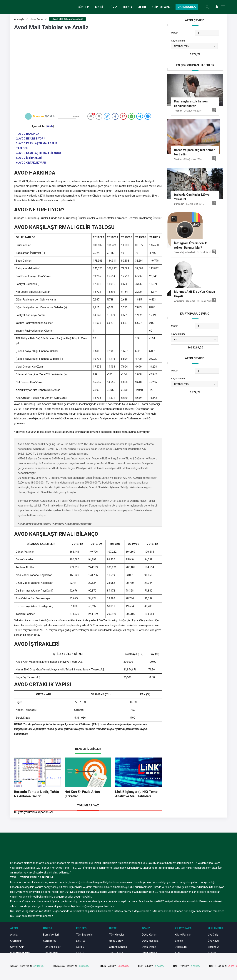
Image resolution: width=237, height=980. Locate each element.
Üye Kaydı (214, 941)
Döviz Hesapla (150, 941)
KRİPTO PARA (161, 7)
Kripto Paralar (183, 935)
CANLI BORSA (187, 7)
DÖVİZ (113, 7)
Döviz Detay (149, 947)
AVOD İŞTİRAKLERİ (29, 158)
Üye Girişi (213, 935)
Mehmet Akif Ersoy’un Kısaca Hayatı (195, 294)
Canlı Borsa (50, 941)
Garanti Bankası (118, 947)
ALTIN (142, 7)
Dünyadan (179, 204)
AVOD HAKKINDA (28, 134)
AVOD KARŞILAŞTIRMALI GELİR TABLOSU (37, 146)
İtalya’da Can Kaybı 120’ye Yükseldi (192, 197)
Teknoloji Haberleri (184, 253)
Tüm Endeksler (52, 947)
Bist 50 (80, 947)
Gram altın (16, 941)
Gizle (50, 126)
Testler (178, 111)
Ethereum (181, 947)
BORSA (128, 7)
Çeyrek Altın (17, 947)
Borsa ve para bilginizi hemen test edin (195, 152)
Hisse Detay (116, 941)
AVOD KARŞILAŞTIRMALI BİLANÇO (39, 153)
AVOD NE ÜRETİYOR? (30, 139)
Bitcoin (179, 941)
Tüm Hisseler (117, 935)
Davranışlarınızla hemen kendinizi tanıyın (191, 104)
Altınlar (14, 935)
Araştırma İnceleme (185, 301)
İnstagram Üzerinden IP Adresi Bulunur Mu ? (191, 245)
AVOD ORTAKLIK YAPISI (32, 163)
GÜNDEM (84, 7)
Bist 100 (81, 941)
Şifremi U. (214, 947)
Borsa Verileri (51, 935)
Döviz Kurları (149, 935)
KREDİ (99, 7)
